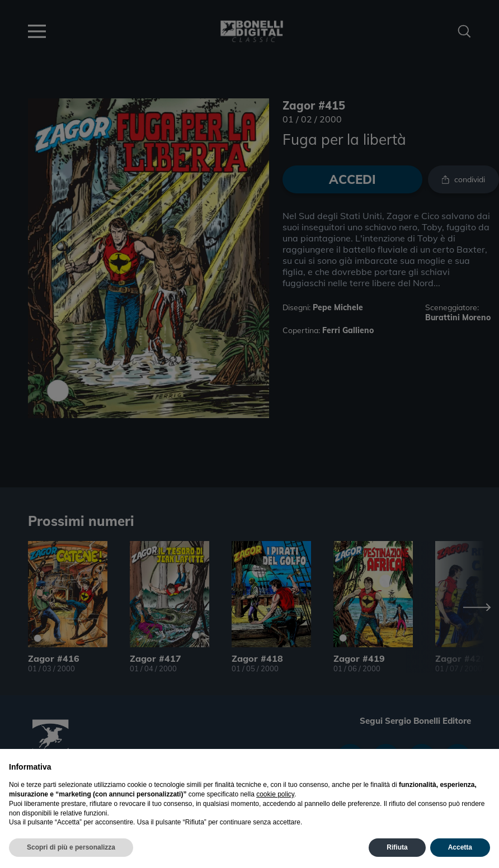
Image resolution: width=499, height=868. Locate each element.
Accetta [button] (460, 847)
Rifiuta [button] (397, 847)
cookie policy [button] (275, 794)
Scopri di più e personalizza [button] (71, 847)
